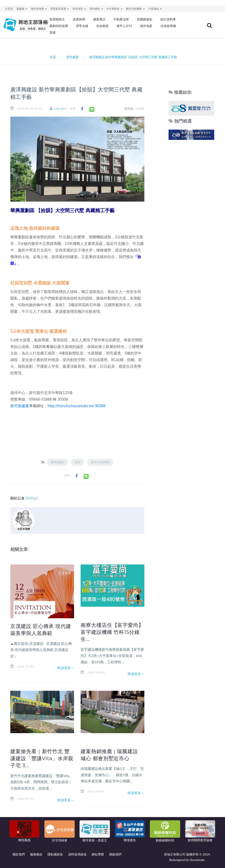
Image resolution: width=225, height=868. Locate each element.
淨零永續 (82, 26)
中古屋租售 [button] (114, 9)
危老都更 (102, 26)
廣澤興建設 (58, 462)
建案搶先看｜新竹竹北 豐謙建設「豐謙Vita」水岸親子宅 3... (42, 758)
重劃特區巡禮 (59, 26)
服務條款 (36, 854)
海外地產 (146, 26)
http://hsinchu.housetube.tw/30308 (77, 406)
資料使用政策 (77, 854)
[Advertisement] (192, 208)
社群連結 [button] (155, 9)
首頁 (52, 57)
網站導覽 (98, 854)
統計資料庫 (168, 19)
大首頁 (9, 9)
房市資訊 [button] (79, 9)
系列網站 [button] (96, 9)
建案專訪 (99, 19)
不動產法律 (121, 19)
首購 (53, 33)
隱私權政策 (55, 854)
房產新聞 (79, 19)
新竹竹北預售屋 (100, 462)
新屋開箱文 (57, 19)
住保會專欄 (168, 26)
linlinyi (60, 109)
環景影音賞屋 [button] (60, 9)
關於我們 (19, 854)
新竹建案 (73, 57)
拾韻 (78, 462)
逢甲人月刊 (124, 26)
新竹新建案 (20, 406)
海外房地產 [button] (39, 9)
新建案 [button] (22, 9)
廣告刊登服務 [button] (135, 9)
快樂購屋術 (145, 19)
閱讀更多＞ (66, 668)
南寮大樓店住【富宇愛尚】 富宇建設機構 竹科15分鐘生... (112, 632)
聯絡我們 (115, 854)
